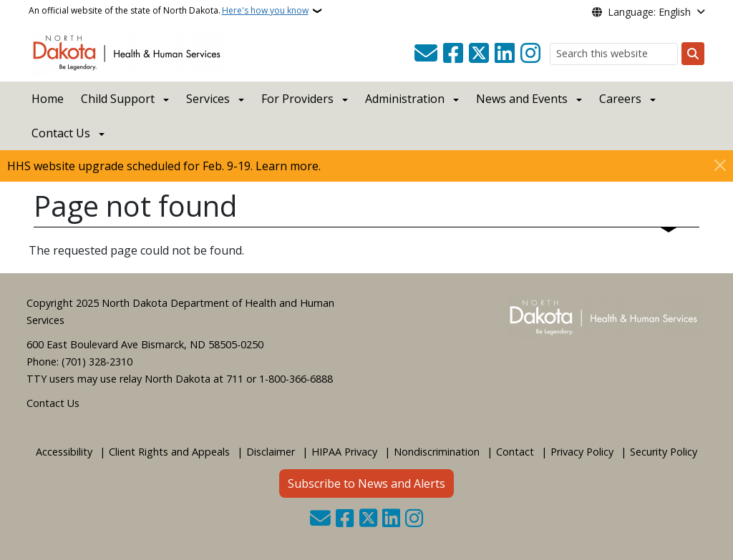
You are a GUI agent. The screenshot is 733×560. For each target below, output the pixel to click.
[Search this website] (614, 54)
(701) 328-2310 (97, 362)
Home (48, 99)
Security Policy (664, 452)
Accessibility (64, 452)
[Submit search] (693, 54)
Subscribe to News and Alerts (366, 483)
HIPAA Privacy (344, 452)
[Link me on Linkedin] (505, 54)
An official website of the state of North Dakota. (169, 11)
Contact (515, 452)
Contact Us (53, 403)
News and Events (522, 99)
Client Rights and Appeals (169, 452)
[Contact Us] (426, 54)
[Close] (720, 165)
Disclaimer (271, 452)
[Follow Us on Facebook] (453, 54)
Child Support (118, 99)
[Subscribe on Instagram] (530, 54)
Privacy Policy (582, 452)
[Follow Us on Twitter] (479, 54)
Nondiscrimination (437, 452)
